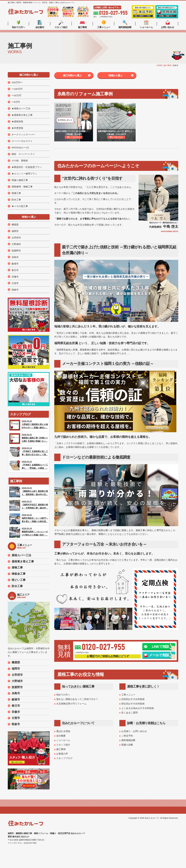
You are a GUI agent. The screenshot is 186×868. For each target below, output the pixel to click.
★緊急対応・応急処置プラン (27, 167)
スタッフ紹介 (61, 24)
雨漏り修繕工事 (20, 180)
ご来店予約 (127, 736)
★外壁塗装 (17, 128)
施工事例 (82, 24)
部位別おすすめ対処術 (133, 704)
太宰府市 (16, 238)
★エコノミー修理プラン (24, 174)
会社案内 (40, 24)
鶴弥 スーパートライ (23, 154)
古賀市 (15, 283)
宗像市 (15, 277)
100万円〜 (17, 82)
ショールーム (146, 24)
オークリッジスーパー (23, 134)
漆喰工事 (17, 568)
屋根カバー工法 (21, 555)
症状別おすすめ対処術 (133, 699)
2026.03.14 (29, 452)
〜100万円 (17, 89)
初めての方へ (18, 24)
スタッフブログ (64, 758)
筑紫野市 (16, 251)
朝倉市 (15, 290)
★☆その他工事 (20, 206)
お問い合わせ (168, 24)
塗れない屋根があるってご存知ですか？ (77, 699)
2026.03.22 (29, 439)
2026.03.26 (29, 519)
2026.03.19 (29, 532)
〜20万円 (16, 95)
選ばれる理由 (63, 731)
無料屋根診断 (125, 24)
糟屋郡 (15, 225)
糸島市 (15, 257)
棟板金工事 (19, 574)
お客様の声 (62, 754)
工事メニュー (104, 24)
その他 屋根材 (20, 161)
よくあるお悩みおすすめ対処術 (138, 708)
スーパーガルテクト (22, 141)
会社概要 (61, 736)
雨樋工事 (16, 193)
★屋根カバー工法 (21, 108)
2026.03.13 (29, 466)
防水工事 (16, 200)
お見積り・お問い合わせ (134, 731)
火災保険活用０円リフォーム (71, 704)
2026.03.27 (29, 505)
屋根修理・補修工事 (22, 187)
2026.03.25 (29, 425)
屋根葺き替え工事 (23, 562)
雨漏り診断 (127, 745)
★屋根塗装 (17, 121)
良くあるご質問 (130, 713)
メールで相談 (156, 655)
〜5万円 (16, 102)
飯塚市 (15, 264)
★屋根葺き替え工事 (22, 115)
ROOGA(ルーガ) (20, 148)
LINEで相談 (156, 647)
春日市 (15, 270)
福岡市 (15, 231)
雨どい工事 (19, 580)
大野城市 (16, 244)
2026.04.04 (29, 492)
